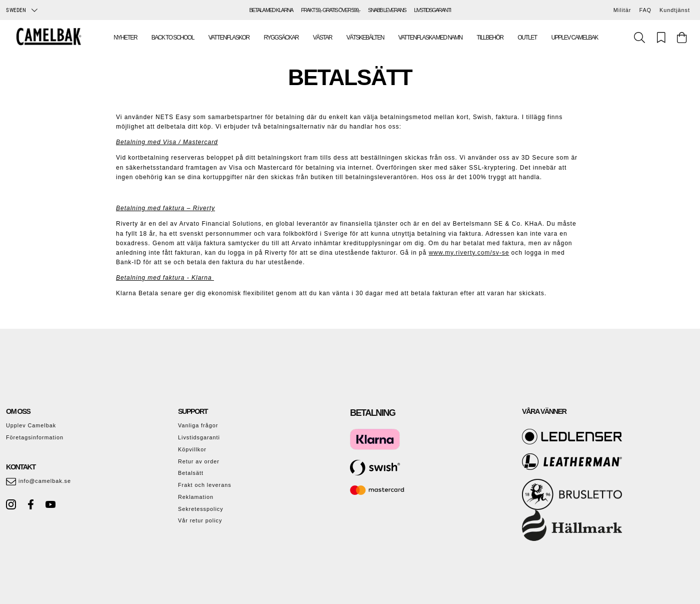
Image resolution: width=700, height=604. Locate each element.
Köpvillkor (192, 449)
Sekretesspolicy (201, 509)
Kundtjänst (675, 10)
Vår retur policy (200, 520)
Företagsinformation (35, 437)
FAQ (645, 10)
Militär (622, 10)
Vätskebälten (365, 38)
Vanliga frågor (198, 425)
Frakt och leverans (205, 485)
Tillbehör (490, 38)
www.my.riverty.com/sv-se (469, 253)
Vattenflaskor (229, 38)
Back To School (173, 38)
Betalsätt (191, 473)
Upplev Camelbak (574, 38)
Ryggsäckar (281, 38)
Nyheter (125, 38)
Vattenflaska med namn (430, 38)
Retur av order (199, 461)
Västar (322, 38)
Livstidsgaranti (199, 437)
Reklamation (196, 497)
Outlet (527, 38)
